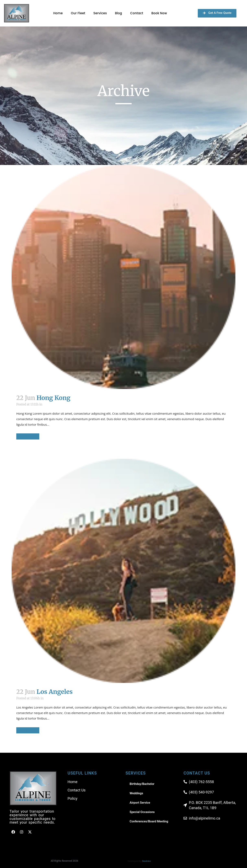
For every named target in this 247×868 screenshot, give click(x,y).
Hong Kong (53, 398)
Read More (28, 436)
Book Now (159, 13)
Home (58, 13)
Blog (119, 13)
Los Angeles (55, 692)
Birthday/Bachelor (142, 784)
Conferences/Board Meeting (149, 821)
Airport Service (140, 803)
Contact (137, 13)
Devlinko (146, 861)
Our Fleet (78, 13)
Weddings (136, 793)
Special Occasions (142, 812)
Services (100, 13)
